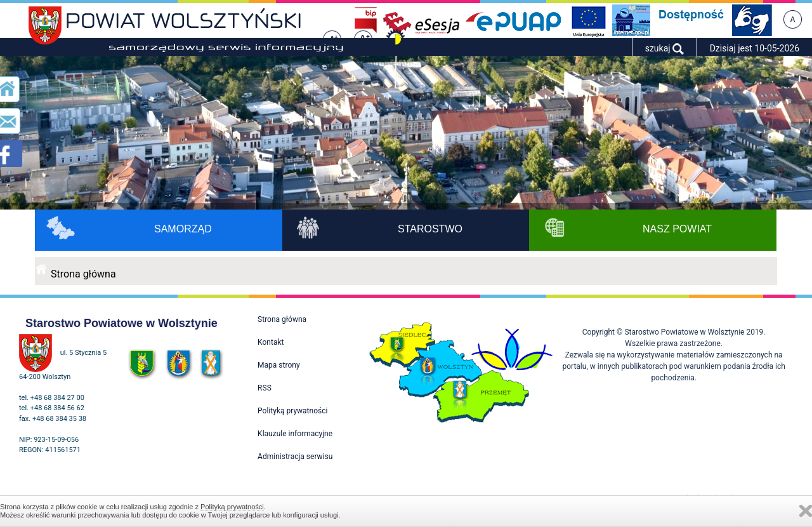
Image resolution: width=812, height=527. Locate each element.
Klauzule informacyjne (295, 434)
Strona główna (83, 274)
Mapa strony (278, 365)
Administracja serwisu (295, 457)
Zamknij (806, 511)
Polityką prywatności (232, 507)
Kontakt (271, 342)
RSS (265, 388)
